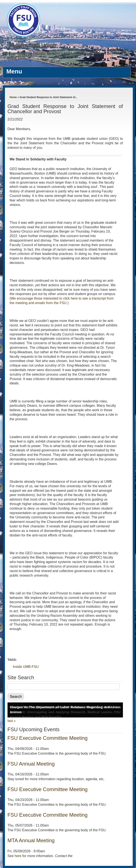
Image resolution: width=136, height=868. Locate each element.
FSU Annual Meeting (31, 764)
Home (13, 97)
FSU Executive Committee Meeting (48, 738)
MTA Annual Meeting (31, 840)
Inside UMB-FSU (26, 667)
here (18, 856)
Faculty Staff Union (32, 45)
